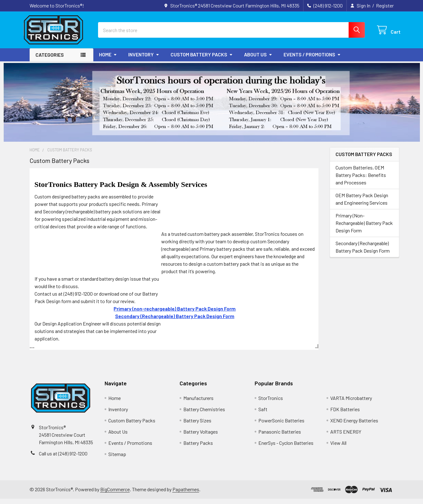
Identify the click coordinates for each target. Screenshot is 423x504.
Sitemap (117, 459)
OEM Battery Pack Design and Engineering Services (362, 204)
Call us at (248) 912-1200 (63, 459)
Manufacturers (198, 403)
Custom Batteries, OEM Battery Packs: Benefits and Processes (361, 180)
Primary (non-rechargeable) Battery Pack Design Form (175, 314)
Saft (263, 414)
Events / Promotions (312, 60)
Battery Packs (198, 448)
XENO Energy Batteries (354, 426)
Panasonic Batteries (280, 437)
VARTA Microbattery (351, 403)
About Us (258, 60)
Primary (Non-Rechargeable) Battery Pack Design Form (364, 228)
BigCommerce (115, 494)
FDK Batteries (345, 414)
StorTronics (271, 403)
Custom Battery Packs (202, 60)
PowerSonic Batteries (281, 426)
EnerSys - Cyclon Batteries (286, 448)
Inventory (144, 60)
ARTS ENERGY (346, 437)
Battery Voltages (201, 437)
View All (338, 448)
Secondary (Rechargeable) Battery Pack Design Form (363, 252)
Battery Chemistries (204, 414)
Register (385, 5)
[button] (212, 108)
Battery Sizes (197, 426)
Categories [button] (50, 60)
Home (108, 60)
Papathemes (186, 494)
